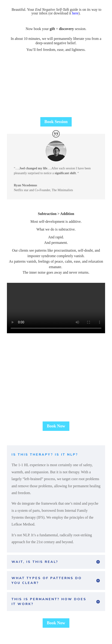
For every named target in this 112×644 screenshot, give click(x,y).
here (75, 13)
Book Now (56, 426)
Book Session (56, 122)
